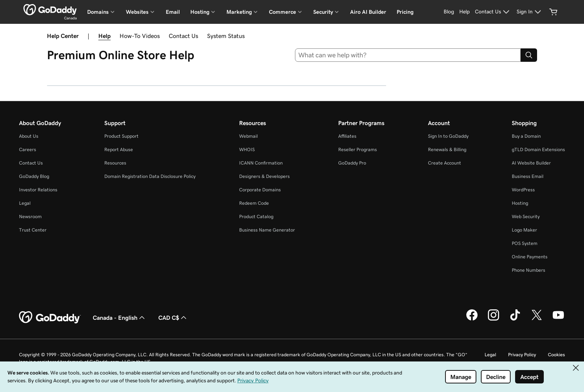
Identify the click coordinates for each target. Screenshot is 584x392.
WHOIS (247, 149)
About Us (29, 136)
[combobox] (408, 55)
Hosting (520, 203)
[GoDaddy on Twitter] (537, 319)
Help (104, 36)
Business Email (528, 176)
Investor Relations (38, 190)
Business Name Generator (267, 230)
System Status (226, 36)
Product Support (121, 136)
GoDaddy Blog (34, 176)
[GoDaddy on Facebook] (472, 319)
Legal (25, 203)
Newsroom (30, 216)
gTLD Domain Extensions (538, 149)
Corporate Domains (260, 190)
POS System (525, 243)
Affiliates (347, 136)
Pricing (405, 12)
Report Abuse (119, 149)
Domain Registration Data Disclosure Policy (150, 176)
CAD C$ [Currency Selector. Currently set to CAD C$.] (173, 318)
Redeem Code (254, 203)
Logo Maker (524, 230)
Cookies (556, 355)
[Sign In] (530, 12)
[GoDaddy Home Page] (50, 318)
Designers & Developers (264, 176)
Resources (115, 163)
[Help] (464, 12)
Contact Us (183, 36)
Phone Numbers (529, 270)
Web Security (526, 216)
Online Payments (530, 257)
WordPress (523, 190)
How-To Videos (140, 36)
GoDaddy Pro (352, 163)
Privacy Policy (522, 355)
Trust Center (33, 230)
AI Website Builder (531, 163)
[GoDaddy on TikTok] (515, 319)
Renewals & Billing (447, 149)
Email (173, 12)
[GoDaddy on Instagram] (493, 319)
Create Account (445, 163)
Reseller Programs (358, 149)
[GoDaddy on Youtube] (558, 319)
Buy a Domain (526, 136)
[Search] (529, 55)
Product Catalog (256, 216)
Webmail (248, 136)
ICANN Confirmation (261, 163)
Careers (28, 149)
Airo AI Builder (368, 12)
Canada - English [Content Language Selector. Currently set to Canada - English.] (120, 318)
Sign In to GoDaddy (448, 136)
